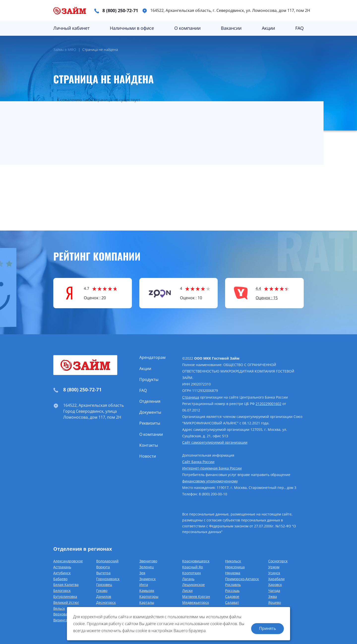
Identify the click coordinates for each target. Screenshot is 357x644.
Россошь (232, 591)
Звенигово (148, 561)
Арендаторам (152, 357)
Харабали (276, 579)
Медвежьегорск (196, 602)
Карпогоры (149, 596)
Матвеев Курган (196, 596)
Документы (150, 412)
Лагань (188, 579)
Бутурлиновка (65, 596)
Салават (232, 602)
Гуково (102, 591)
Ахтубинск (62, 573)
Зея (142, 573)
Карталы (147, 602)
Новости (148, 456)
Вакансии (231, 28)
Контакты (149, 445)
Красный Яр (193, 567)
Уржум (274, 567)
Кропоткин (192, 573)
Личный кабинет (71, 28)
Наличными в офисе (132, 28)
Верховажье (64, 614)
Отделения (150, 401)
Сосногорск (278, 561)
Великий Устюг (66, 602)
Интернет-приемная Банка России (212, 468)
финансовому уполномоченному (210, 481)
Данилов (104, 596)
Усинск (274, 573)
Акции (268, 28)
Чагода (274, 591)
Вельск (59, 608)
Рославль (233, 585)
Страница (191, 397)
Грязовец (104, 585)
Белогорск (62, 591)
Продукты (149, 379)
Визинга (60, 620)
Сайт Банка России (198, 462)
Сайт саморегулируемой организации (215, 442)
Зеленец (147, 567)
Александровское (68, 561)
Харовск (275, 585)
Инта (144, 585)
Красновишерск (196, 561)
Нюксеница (235, 567)
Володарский (107, 561)
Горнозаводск (108, 579)
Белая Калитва (66, 585)
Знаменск (148, 579)
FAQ (299, 28)
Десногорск (106, 602)
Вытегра (103, 573)
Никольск (233, 561)
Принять (268, 628)
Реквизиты (150, 423)
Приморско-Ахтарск (242, 579)
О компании (187, 28)
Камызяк (147, 591)
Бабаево (60, 579)
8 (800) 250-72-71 (120, 10)
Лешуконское (193, 585)
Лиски (187, 591)
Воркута (103, 567)
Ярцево (275, 602)
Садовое (232, 596)
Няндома (233, 573)
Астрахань (62, 567)
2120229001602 (268, 404)
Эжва (273, 596)
